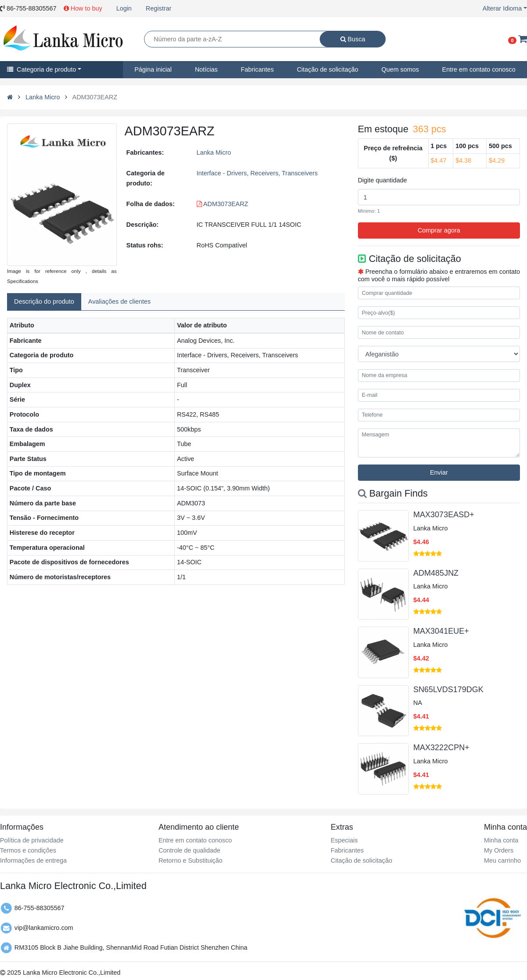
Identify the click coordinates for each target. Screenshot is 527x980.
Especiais (344, 840)
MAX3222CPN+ (441, 748)
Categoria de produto (42, 69)
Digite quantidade (383, 180)
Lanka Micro (43, 97)
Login (124, 8)
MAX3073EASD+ (444, 515)
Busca (353, 39)
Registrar (159, 8)
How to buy (83, 8)
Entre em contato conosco (195, 840)
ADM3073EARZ (223, 204)
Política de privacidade (32, 840)
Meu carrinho (502, 860)
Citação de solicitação (328, 69)
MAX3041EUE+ (441, 631)
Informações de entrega (33, 860)
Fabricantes (257, 69)
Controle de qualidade (190, 850)
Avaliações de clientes (119, 301)
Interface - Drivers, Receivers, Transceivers (257, 173)
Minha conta (501, 840)
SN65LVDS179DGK (448, 690)
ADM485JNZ (436, 573)
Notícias (206, 69)
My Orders (499, 850)
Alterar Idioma (502, 8)
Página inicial (153, 69)
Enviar (439, 472)
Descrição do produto (44, 301)
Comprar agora (439, 230)
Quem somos (400, 69)
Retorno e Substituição (191, 860)
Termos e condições (28, 850)
